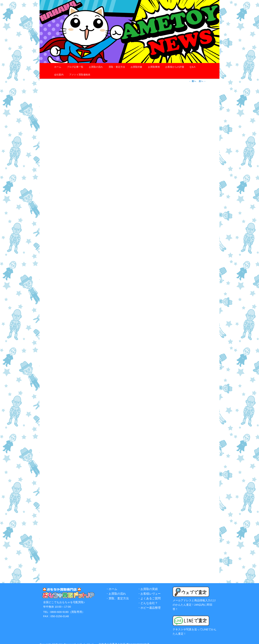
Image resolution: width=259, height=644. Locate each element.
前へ (192, 81)
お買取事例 (154, 67)
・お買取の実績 (148, 585)
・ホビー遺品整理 (149, 603)
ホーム (58, 67)
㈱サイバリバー (86, 640)
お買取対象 (136, 67)
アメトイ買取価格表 (80, 75)
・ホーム (112, 585)
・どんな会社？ (148, 599)
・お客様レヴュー (149, 589)
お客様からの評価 (175, 67)
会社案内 (59, 75)
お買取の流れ (96, 67)
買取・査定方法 (117, 67)
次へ (202, 81)
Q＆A (193, 67)
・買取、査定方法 (117, 594)
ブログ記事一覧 (75, 67)
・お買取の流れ (116, 589)
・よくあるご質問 (149, 594)
